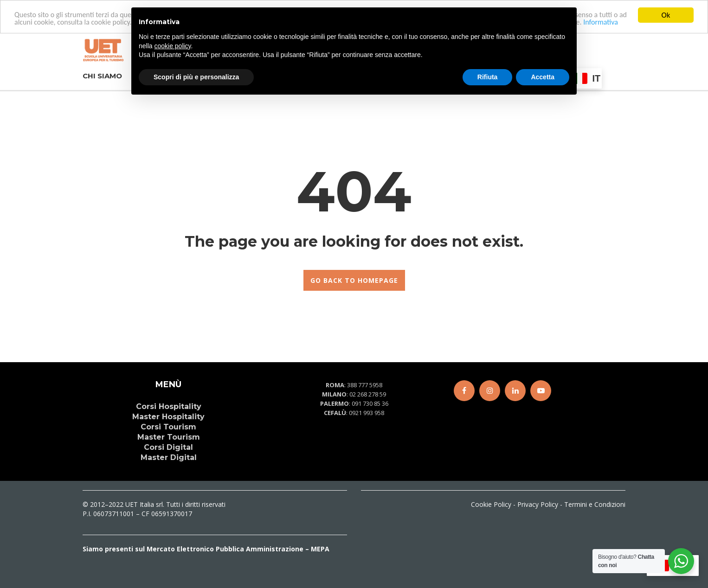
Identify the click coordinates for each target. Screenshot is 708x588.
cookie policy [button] (172, 46)
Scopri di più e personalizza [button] (196, 77)
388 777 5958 (365, 385)
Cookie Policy (491, 504)
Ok (666, 15)
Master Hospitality (168, 417)
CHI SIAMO (102, 75)
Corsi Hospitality (169, 406)
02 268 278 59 (368, 394)
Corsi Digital (168, 447)
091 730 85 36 (370, 403)
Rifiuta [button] (488, 77)
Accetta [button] (543, 77)
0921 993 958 (367, 413)
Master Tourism (169, 437)
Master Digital (169, 457)
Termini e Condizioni (595, 504)
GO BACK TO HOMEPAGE (354, 280)
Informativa (601, 22)
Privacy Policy (538, 504)
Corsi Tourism (168, 427)
